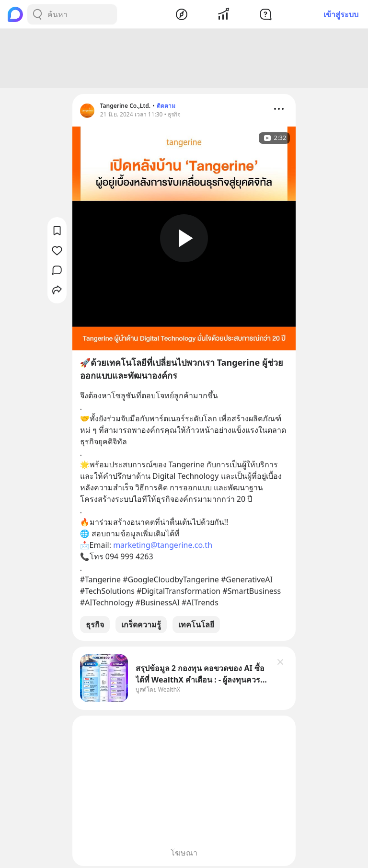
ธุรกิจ (95, 625)
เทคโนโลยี (196, 625)
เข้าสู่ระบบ (341, 14)
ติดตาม (166, 106)
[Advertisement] (184, 58)
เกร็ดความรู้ (141, 625)
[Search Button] (37, 14)
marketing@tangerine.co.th (163, 545)
